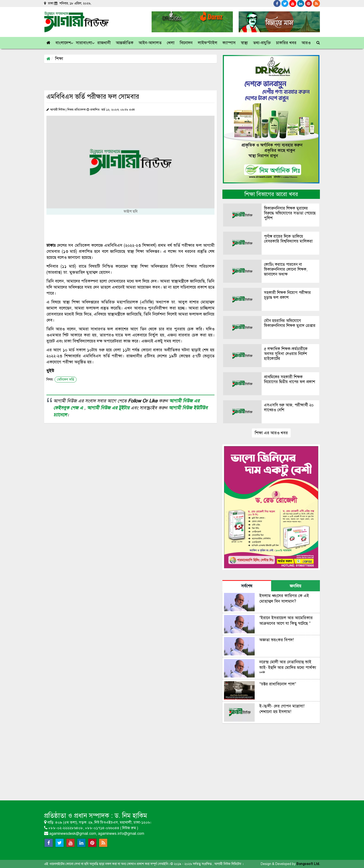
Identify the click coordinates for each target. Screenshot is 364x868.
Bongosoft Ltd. (308, 864)
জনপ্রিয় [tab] (296, 586)
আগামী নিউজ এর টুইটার (109, 408)
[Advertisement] (129, 76)
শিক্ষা (59, 59)
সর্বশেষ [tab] (247, 586)
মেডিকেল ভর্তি (66, 380)
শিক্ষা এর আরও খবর (271, 433)
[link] (306, 43)
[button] (63, 43)
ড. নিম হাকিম (131, 816)
